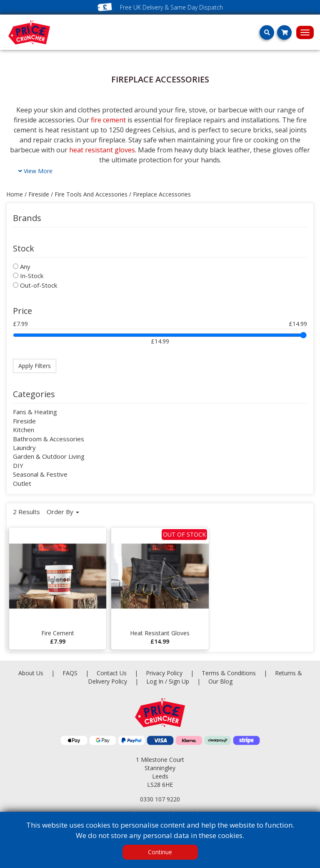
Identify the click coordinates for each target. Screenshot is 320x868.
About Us (32, 673)
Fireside (24, 421)
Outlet (22, 483)
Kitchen (24, 430)
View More (35, 171)
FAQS (71, 673)
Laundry (24, 448)
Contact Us (112, 673)
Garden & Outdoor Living (49, 456)
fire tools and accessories (91, 194)
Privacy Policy (165, 673)
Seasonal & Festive (40, 474)
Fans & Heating (35, 412)
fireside (39, 194)
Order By (63, 512)
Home (15, 194)
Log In (155, 681)
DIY (18, 465)
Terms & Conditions (238, 673)
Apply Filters (35, 366)
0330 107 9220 (160, 799)
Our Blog (220, 681)
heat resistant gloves (102, 150)
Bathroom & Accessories (49, 439)
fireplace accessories (162, 194)
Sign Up (180, 681)
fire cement (108, 120)
